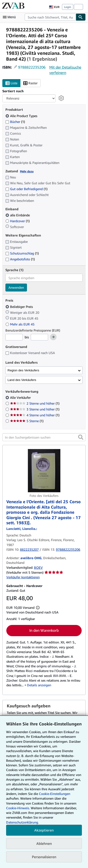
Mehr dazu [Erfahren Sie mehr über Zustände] (27, 171)
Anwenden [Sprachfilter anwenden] (16, 287)
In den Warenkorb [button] (44, 630)
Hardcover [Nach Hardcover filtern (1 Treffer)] (17, 221)
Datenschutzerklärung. (22, 822)
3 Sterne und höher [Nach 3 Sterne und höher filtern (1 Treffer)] (35, 409)
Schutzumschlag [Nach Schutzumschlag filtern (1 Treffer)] (22, 253)
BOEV (38, 567)
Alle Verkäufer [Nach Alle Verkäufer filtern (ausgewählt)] (21, 397)
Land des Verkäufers (22, 380)
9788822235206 (32, 67)
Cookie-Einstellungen (55, 794)
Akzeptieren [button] (44, 830)
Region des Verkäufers (23, 370)
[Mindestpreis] (14, 337)
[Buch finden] (81, 17)
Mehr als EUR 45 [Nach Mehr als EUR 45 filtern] (20, 324)
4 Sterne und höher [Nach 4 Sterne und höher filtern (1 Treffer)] (35, 415)
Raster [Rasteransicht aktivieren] (30, 83)
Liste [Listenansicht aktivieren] (11, 83)
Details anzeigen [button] (39, 685)
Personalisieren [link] (44, 857)
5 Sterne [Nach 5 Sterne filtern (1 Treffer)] (27, 421)
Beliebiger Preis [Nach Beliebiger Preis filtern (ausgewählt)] (20, 307)
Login (68, 7)
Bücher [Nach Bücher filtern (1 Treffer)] (15, 122)
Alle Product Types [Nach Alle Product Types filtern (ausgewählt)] (22, 116)
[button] (81, 437)
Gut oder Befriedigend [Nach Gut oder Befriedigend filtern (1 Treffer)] (26, 189)
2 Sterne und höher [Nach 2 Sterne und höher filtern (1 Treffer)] (35, 403)
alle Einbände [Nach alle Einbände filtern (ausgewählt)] (18, 215)
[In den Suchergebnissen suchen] (44, 437)
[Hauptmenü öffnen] (10, 17)
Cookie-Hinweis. (18, 808)
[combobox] (50, 17)
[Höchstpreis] (39, 337)
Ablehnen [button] (44, 843)
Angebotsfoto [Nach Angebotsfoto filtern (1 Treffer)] (20, 259)
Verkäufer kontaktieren (23, 577)
